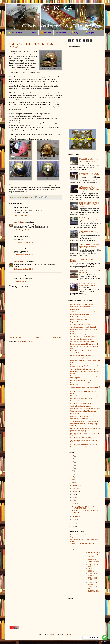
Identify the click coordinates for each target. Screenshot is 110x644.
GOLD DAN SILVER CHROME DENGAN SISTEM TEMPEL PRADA (89, 205)
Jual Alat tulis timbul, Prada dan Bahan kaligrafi (85, 312)
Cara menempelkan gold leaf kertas (81, 325)
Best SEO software (94, 562)
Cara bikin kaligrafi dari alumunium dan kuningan (85, 409)
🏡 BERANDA (15, 32)
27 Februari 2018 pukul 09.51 (23, 281)
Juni (74, 495)
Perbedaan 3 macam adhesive (79, 317)
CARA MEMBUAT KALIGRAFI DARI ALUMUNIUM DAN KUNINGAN (89, 246)
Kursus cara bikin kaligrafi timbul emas (82, 380)
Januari (75, 520)
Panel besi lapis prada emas (79, 319)
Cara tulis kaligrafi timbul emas (80, 401)
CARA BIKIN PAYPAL (92, 579)
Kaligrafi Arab (75, 414)
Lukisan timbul (75, 309)
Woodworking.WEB (94, 552)
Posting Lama (57, 338)
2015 (73, 474)
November (76, 489)
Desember (76, 486)
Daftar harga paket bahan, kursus (80, 314)
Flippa (90, 569)
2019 (73, 468)
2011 (72, 523)
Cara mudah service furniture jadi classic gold (84, 336)
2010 (73, 526)
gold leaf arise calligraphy (78, 431)
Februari (75, 516)
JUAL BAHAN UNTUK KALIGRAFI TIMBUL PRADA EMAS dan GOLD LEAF (89, 160)
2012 (73, 483)
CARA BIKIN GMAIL (92, 583)
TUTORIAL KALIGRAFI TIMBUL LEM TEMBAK (87, 285)
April (74, 501)
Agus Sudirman (19, 222)
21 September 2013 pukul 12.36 (24, 269)
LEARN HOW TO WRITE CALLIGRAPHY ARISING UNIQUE (86, 507)
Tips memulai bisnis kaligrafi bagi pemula (83, 411)
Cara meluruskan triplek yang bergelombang (84, 444)
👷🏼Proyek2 (90, 32)
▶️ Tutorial (46, 32)
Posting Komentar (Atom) (25, 341)
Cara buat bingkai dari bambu (79, 419)
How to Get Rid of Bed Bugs (94, 556)
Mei (74, 498)
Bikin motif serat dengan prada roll (81, 355)
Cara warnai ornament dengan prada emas (83, 369)
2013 (73, 480)
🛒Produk (31, 32)
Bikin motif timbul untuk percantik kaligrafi (84, 396)
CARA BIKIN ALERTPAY (92, 575)
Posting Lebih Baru (16, 338)
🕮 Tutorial (61, 33)
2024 (73, 456)
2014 (73, 477)
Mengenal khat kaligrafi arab (79, 416)
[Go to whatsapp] (105, 638)
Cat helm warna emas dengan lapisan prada (83, 327)
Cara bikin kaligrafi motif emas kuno (81, 403)
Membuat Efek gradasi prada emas (81, 307)
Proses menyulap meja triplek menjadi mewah (84, 344)
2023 (73, 459)
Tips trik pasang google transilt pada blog (83, 544)
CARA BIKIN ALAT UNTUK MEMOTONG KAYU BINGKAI (89, 232)
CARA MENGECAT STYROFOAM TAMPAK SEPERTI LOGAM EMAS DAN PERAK (89, 189)
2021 (73, 465)
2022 (73, 462)
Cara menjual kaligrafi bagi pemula (81, 398)
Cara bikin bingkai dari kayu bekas (81, 438)
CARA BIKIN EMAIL (92, 588)
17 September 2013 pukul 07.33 (24, 242)
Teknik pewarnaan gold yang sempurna (82, 358)
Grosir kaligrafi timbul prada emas (81, 406)
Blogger (69, 634)
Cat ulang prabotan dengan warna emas (82, 342)
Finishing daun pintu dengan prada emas (83, 334)
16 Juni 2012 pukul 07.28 (22, 230)
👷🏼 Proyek (76, 32)
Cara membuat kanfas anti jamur (80, 447)
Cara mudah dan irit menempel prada (82, 304)
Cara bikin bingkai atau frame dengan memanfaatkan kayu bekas (89, 219)
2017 (73, 471)
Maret (74, 504)
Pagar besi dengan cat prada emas (81, 322)
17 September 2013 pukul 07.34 (24, 255)
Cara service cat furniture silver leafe (81, 339)
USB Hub (91, 571)
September (76, 492)
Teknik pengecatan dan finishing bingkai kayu (84, 421)
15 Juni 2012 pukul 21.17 (22, 215)
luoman (52, 634)
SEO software (92, 559)
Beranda (37, 338)
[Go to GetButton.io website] (105, 642)
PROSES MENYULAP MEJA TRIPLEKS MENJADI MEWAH (89, 174)
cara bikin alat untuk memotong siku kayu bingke (85, 428)
